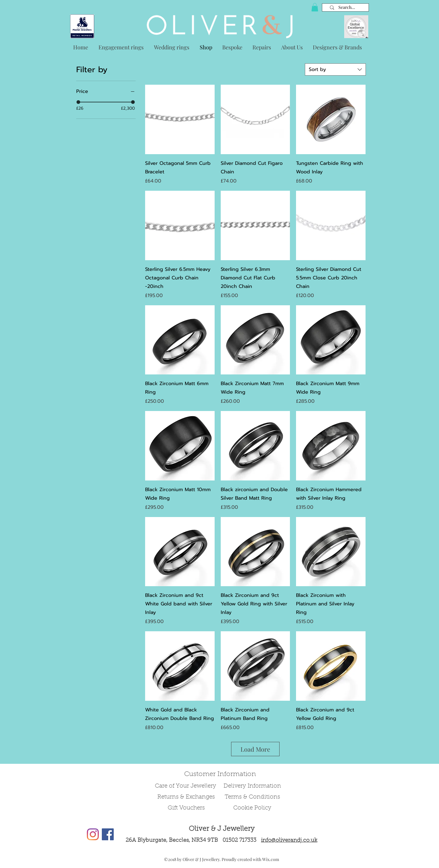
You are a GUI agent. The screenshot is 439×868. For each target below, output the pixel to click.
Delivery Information (252, 786)
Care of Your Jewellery (186, 786)
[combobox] (335, 69)
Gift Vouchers (186, 808)
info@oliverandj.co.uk (289, 841)
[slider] (78, 102)
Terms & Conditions (252, 797)
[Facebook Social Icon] (108, 834)
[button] (315, 7)
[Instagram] (93, 834)
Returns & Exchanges (186, 797)
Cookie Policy (252, 808)
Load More (255, 749)
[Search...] (347, 7)
